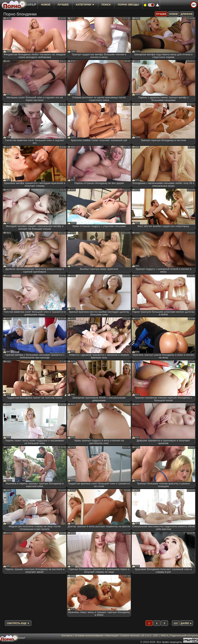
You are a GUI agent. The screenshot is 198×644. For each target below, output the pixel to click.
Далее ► (186, 623)
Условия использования (89, 635)
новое (46, 5)
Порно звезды (128, 5)
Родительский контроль (184, 635)
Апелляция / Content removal (122, 635)
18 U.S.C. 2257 (150, 635)
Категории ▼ (85, 5)
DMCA (164, 635)
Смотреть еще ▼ (18, 623)
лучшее (63, 5)
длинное (187, 14)
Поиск (106, 5)
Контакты (67, 635)
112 (176, 623)
